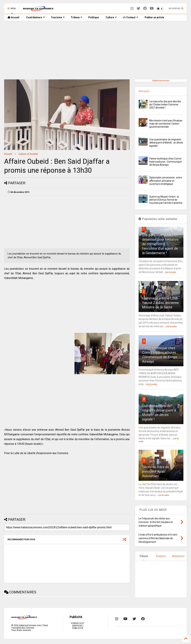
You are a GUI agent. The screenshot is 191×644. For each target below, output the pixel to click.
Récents (144, 91)
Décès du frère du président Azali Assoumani (155, 471)
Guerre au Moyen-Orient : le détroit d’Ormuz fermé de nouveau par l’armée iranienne (166, 200)
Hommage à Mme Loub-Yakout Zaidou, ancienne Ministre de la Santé (161, 303)
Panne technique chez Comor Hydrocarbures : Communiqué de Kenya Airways (165, 162)
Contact (130, 17)
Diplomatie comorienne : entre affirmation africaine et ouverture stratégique (166, 181)
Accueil (13, 17)
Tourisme (58, 17)
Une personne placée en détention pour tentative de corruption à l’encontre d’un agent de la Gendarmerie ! (160, 244)
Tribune (76, 17)
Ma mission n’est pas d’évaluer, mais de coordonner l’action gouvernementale (166, 124)
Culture (111, 17)
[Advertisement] (95, 50)
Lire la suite (170, 272)
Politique (94, 17)
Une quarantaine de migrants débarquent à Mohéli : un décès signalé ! (166, 143)
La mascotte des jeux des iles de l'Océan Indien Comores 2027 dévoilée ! (165, 105)
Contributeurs (36, 17)
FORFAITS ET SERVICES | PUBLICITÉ (78, 626)
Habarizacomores (161, 81)
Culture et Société (28, 154)
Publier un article (154, 17)
